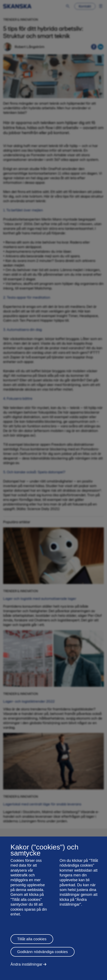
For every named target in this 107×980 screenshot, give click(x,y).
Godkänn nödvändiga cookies (43, 952)
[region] (53, 908)
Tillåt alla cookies (32, 939)
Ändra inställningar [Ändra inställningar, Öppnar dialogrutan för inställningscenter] (26, 964)
